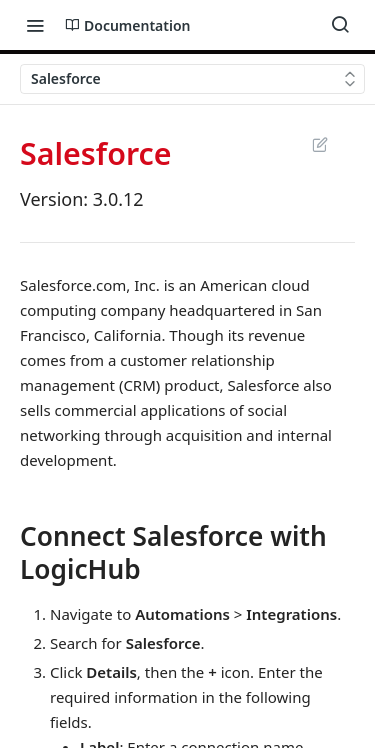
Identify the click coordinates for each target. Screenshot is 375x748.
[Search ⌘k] (340, 25)
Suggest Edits (319, 144)
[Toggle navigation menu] (35, 25)
